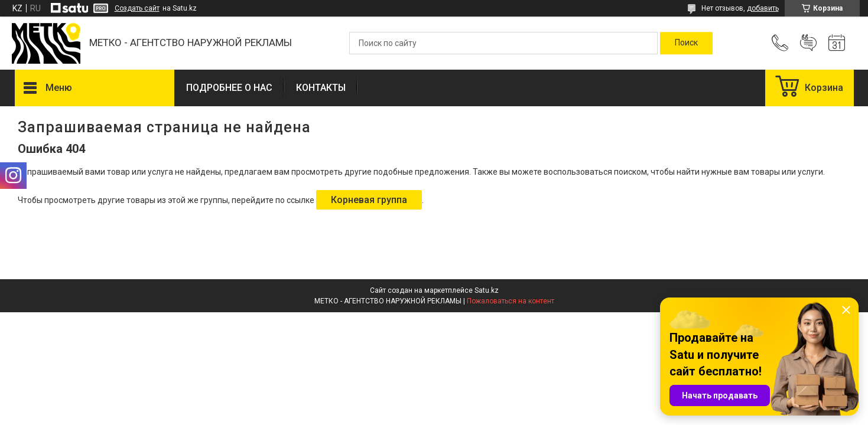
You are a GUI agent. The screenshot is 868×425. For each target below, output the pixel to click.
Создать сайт (137, 8)
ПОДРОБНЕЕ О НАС (229, 88)
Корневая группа (369, 200)
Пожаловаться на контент (511, 301)
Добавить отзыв (808, 43)
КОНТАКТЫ (321, 88)
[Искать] (686, 43)
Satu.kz (487, 290)
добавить (763, 8)
